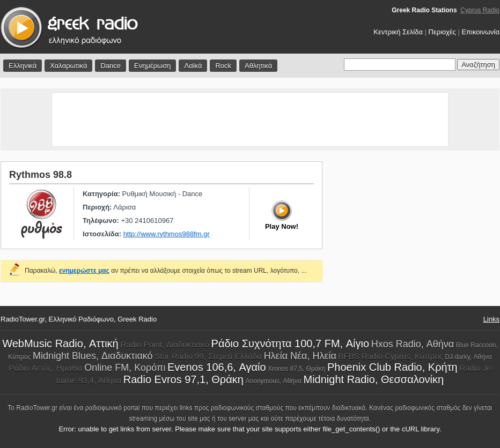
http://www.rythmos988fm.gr (167, 234)
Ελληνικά (23, 66)
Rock (223, 66)
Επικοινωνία (480, 32)
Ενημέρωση (153, 66)
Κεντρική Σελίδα (398, 32)
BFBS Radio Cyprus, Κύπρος (391, 356)
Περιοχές (442, 32)
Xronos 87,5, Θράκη (296, 369)
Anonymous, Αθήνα (274, 381)
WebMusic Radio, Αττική (60, 344)
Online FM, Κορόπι (125, 368)
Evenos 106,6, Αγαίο (217, 367)
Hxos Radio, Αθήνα (413, 344)
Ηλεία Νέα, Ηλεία (300, 356)
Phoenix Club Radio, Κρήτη (392, 367)
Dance (111, 66)
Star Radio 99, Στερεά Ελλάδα (208, 356)
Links (491, 319)
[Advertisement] (250, 120)
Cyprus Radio (480, 10)
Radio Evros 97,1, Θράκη (183, 379)
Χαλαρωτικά (68, 66)
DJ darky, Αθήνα (468, 357)
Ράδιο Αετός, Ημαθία (45, 368)
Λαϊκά (193, 66)
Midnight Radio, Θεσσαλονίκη (373, 379)
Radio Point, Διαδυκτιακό (165, 344)
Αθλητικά (258, 66)
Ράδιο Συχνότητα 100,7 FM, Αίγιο (291, 344)
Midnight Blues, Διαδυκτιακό (93, 356)
